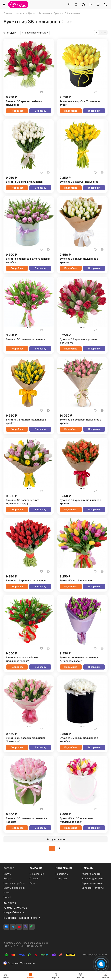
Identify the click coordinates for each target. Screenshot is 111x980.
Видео (33, 883)
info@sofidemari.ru (14, 912)
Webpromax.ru (28, 963)
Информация (64, 868)
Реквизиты (62, 874)
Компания (36, 868)
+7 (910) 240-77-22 (15, 908)
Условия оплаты (91, 874)
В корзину (40, 111)
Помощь (87, 868)
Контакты (61, 879)
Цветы (7, 874)
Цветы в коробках (14, 883)
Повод (7, 897)
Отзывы (34, 879)
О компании (37, 874)
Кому (7, 892)
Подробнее (17, 111)
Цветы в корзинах (14, 888)
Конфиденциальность (95, 955)
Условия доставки (92, 879)
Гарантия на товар (93, 883)
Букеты (8, 879)
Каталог (9, 868)
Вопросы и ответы (93, 888)
